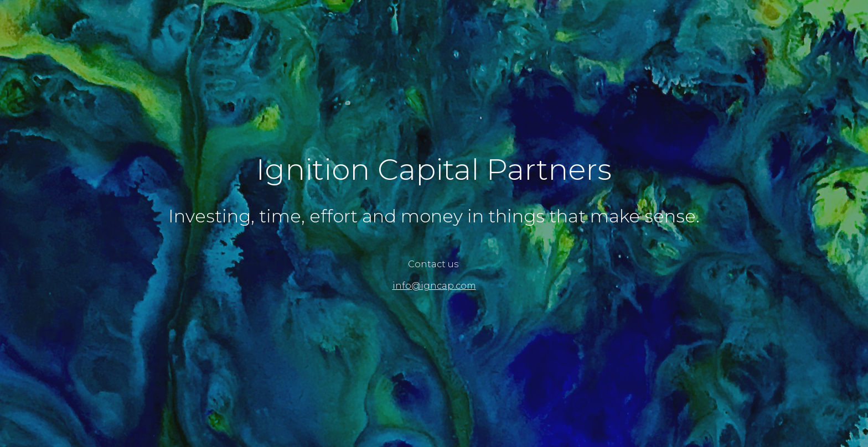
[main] (434, 170)
